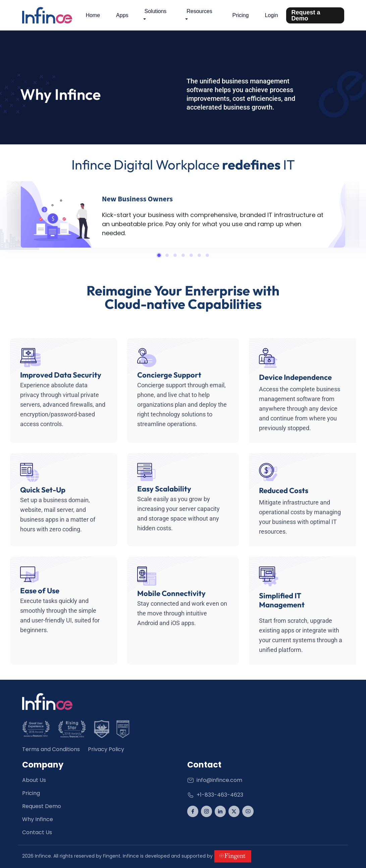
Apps (122, 15)
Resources (199, 11)
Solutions (156, 11)
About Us (34, 780)
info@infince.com (215, 780)
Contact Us (37, 832)
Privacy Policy (106, 749)
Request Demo (42, 806)
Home (93, 15)
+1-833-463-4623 (215, 795)
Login (271, 15)
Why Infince (38, 819)
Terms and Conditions (51, 749)
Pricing (241, 15)
